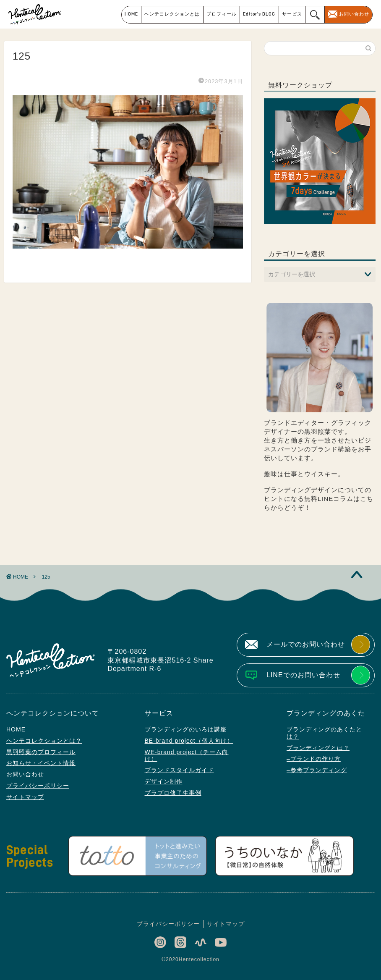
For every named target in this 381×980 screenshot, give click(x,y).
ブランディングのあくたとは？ (324, 733)
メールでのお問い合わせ (306, 644)
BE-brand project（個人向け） (189, 741)
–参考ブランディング (317, 770)
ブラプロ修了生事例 (173, 793)
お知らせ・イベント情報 (41, 763)
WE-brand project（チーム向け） (187, 756)
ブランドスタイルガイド (179, 770)
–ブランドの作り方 (314, 759)
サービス (292, 14)
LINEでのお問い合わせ (303, 675)
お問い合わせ (354, 14)
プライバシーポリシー (38, 786)
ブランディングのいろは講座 (186, 729)
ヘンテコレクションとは (172, 14)
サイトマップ (25, 797)
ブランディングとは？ (318, 748)
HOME (131, 14)
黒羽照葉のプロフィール (41, 752)
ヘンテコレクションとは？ (44, 741)
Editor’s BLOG (259, 14)
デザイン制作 (164, 781)
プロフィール (222, 14)
